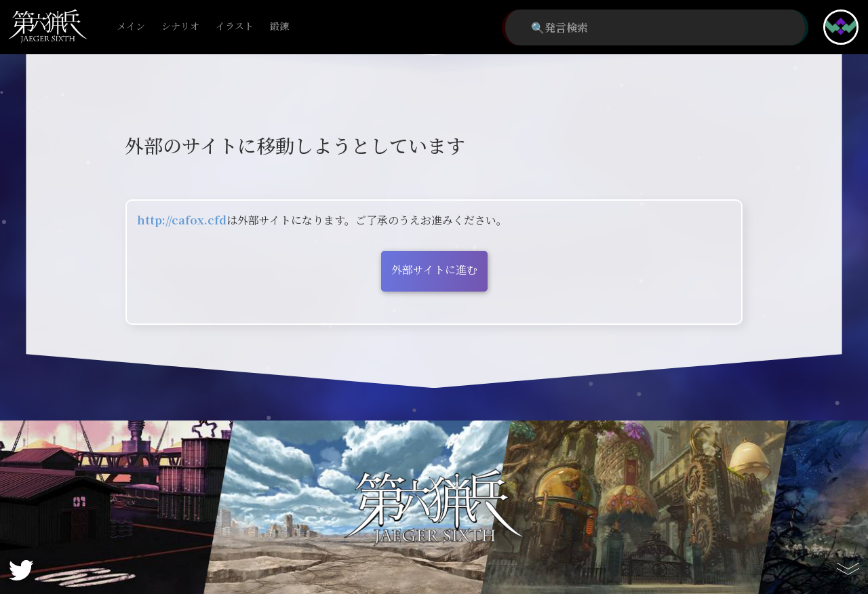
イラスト (235, 27)
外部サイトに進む (434, 270)
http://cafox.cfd (182, 220)
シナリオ (180, 27)
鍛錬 (279, 27)
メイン (131, 27)
